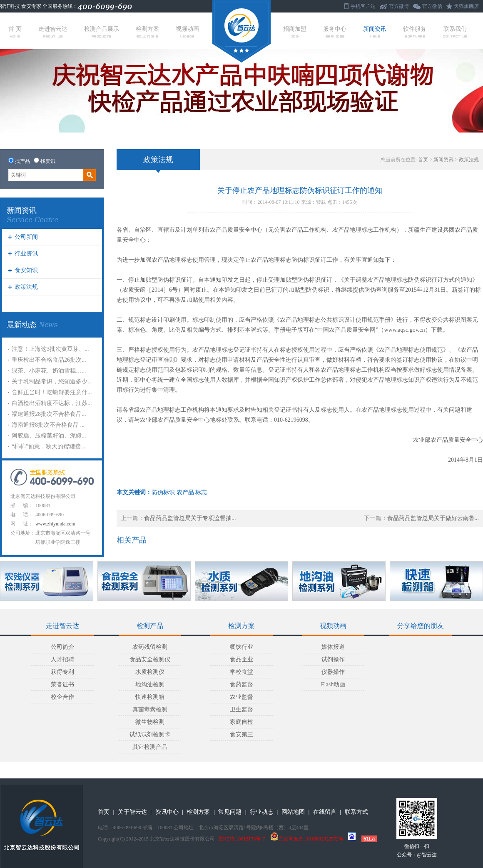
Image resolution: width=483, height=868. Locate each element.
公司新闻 (26, 237)
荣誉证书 (62, 684)
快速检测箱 (150, 697)
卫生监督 (242, 709)
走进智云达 (53, 32)
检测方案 (147, 32)
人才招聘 (62, 659)
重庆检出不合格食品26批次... (49, 360)
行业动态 (261, 812)
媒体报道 (333, 647)
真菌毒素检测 (150, 709)
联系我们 (455, 32)
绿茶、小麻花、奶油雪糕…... (49, 371)
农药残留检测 (150, 647)
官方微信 (432, 6)
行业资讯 (26, 254)
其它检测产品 (150, 747)
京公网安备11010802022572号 (307, 839)
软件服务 (415, 32)
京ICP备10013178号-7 (242, 839)
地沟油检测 (150, 684)
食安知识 (26, 270)
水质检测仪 (150, 672)
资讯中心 (167, 812)
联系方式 (356, 812)
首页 (423, 160)
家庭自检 (242, 722)
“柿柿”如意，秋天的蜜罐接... (49, 447)
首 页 (15, 32)
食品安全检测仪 (150, 659)
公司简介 (62, 647)
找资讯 (48, 161)
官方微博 (399, 6)
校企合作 (62, 697)
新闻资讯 (375, 32)
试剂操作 (333, 659)
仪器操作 (333, 672)
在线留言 (325, 812)
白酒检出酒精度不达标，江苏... (52, 403)
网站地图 (293, 812)
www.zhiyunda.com (55, 524)
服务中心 (335, 32)
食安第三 (242, 734)
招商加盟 (295, 32)
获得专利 (62, 672)
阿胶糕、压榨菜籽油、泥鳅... (49, 436)
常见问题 (230, 812)
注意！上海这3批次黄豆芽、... (50, 349)
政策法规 (26, 287)
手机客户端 (363, 6)
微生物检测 (150, 722)
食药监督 (242, 684)
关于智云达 (132, 812)
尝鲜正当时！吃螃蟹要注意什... (52, 392)
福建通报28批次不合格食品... (49, 414)
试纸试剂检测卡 (150, 734)
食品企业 (242, 659)
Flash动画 (333, 684)
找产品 (22, 161)
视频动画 (187, 32)
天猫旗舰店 (466, 6)
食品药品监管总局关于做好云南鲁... (433, 518)
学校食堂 (242, 672)
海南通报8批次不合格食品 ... (48, 425)
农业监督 (242, 697)
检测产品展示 (102, 32)
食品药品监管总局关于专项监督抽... (190, 518)
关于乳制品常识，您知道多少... (52, 381)
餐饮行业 (242, 647)
